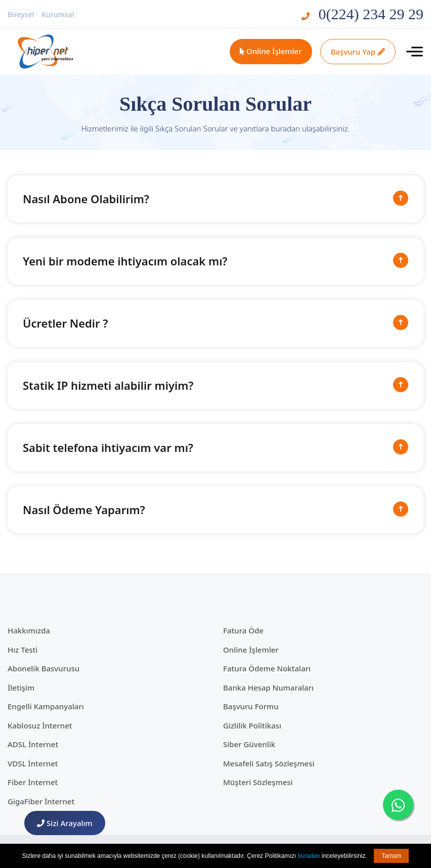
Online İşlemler (271, 51)
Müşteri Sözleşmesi (258, 782)
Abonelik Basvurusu (44, 668)
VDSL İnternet (33, 763)
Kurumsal (58, 14)
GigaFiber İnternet (41, 801)
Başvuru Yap (358, 52)
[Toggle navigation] (415, 52)
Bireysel (21, 14)
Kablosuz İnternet (40, 725)
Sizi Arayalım (65, 823)
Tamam (391, 856)
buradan (309, 856)
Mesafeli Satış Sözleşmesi (269, 763)
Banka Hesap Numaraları (268, 688)
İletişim (21, 688)
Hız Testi (23, 650)
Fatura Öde (243, 630)
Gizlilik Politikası (252, 725)
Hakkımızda (29, 630)
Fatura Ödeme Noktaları (267, 668)
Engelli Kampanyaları (46, 706)
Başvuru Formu (251, 706)
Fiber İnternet (33, 782)
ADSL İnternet (33, 744)
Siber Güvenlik (249, 744)
